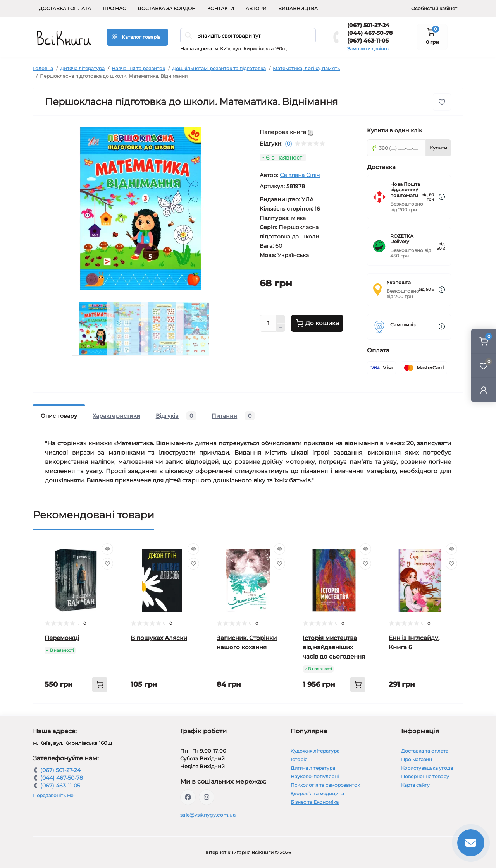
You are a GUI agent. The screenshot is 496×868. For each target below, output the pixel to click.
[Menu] (137, 37)
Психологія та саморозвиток (325, 785)
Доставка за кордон (167, 8)
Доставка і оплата (65, 8)
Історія (299, 759)
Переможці (62, 638)
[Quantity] (268, 323)
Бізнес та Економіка (315, 802)
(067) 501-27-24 (368, 25)
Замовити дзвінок (369, 49)
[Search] (189, 36)
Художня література (315, 751)
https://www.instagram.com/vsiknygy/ (207, 797)
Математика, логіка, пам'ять (306, 68)
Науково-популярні (315, 776)
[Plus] (281, 319)
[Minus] (281, 328)
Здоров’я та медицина (317, 793)
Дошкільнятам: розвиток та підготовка (219, 68)
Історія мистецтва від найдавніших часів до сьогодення (334, 647)
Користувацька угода (427, 768)
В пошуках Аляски (159, 638)
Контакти (221, 8)
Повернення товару (425, 776)
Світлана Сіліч (300, 175)
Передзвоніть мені (55, 795)
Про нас (114, 8)
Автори (256, 8)
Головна (43, 68)
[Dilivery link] (442, 197)
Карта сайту (415, 785)
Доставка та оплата (425, 751)
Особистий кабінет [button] (434, 8)
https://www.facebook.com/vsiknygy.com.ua (188, 797)
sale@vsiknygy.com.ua (208, 815)
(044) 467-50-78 (370, 33)
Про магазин (417, 759)
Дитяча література (82, 68)
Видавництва (298, 8)
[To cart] (100, 684)
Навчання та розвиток (138, 68)
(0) (288, 144)
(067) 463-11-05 (368, 41)
